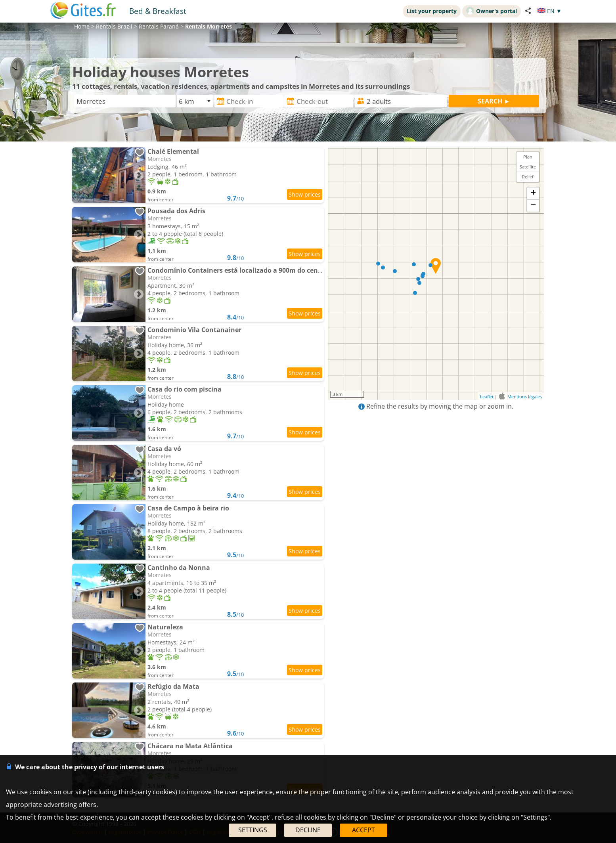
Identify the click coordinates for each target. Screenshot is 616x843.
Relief (528, 177)
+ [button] (533, 193)
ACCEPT (363, 830)
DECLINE (308, 830)
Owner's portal (492, 11)
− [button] (533, 206)
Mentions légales (525, 397)
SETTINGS (253, 830)
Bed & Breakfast (158, 11)
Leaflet (487, 397)
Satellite (528, 167)
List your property (432, 11)
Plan (528, 157)
